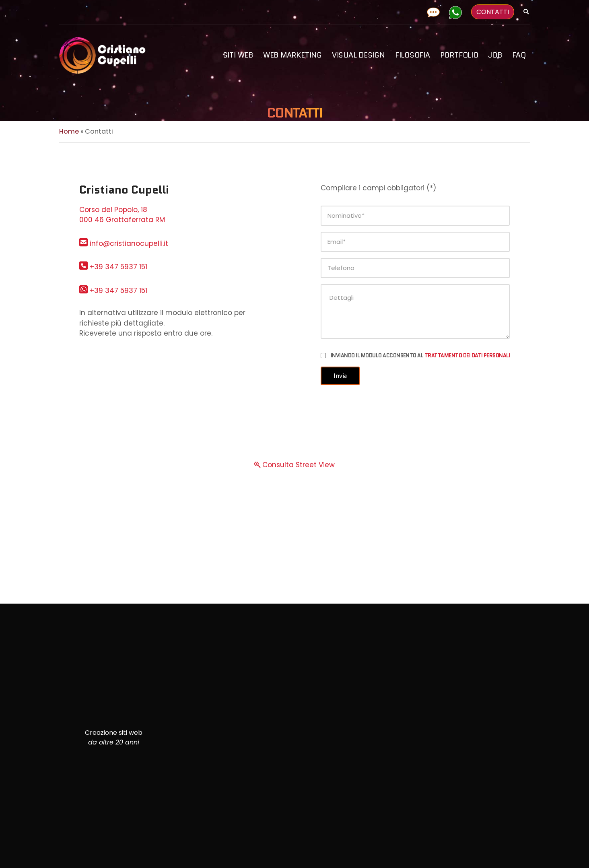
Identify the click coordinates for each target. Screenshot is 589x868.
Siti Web (238, 55)
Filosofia (413, 55)
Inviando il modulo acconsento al (420, 356)
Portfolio (459, 55)
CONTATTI (493, 12)
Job (495, 55)
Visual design (358, 55)
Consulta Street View (294, 465)
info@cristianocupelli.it (124, 243)
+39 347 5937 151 (113, 267)
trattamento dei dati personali (467, 356)
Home (69, 131)
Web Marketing (292, 55)
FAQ (519, 55)
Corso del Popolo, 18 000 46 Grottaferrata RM (122, 215)
